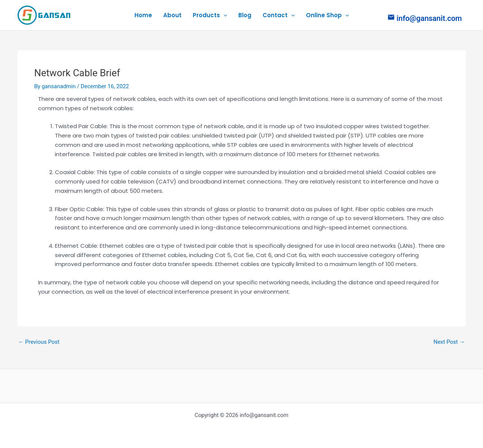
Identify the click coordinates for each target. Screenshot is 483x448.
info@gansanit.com (429, 18)
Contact (279, 15)
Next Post (449, 342)
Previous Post (39, 342)
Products (210, 15)
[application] (224, 15)
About (172, 15)
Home (143, 15)
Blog (245, 15)
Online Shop (327, 15)
